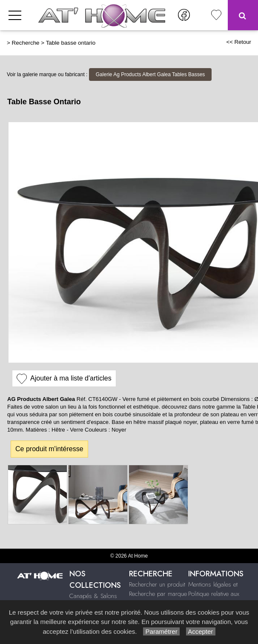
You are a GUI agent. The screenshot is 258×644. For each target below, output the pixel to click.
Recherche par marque (158, 594)
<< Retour (239, 42)
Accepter (201, 631)
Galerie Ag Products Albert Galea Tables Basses (150, 74)
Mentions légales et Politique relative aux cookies (214, 594)
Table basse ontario (71, 43)
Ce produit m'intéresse (49, 449)
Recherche (26, 43)
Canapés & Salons (93, 596)
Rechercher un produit (157, 584)
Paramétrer (161, 631)
